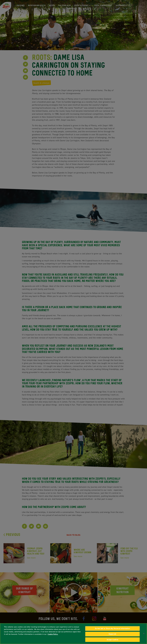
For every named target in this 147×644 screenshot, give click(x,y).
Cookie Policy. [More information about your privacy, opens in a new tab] (53, 635)
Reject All (112, 635)
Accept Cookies (112, 640)
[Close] (144, 634)
